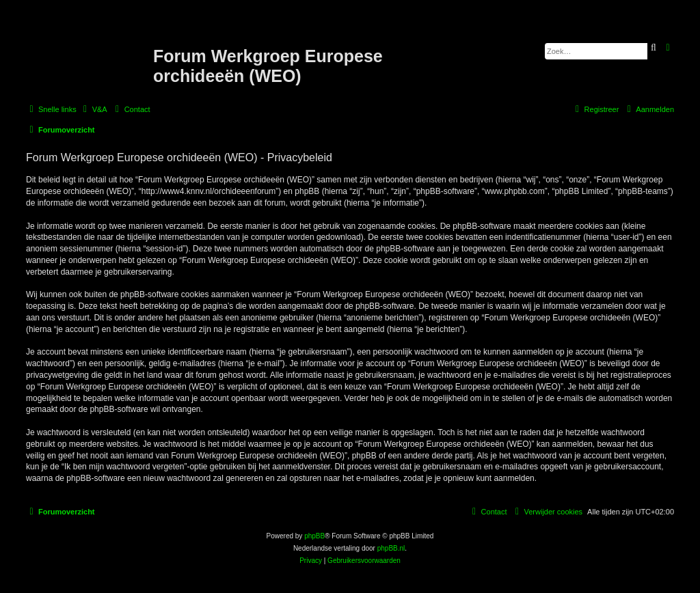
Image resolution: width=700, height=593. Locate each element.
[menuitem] (94, 109)
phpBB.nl (391, 548)
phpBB (314, 536)
